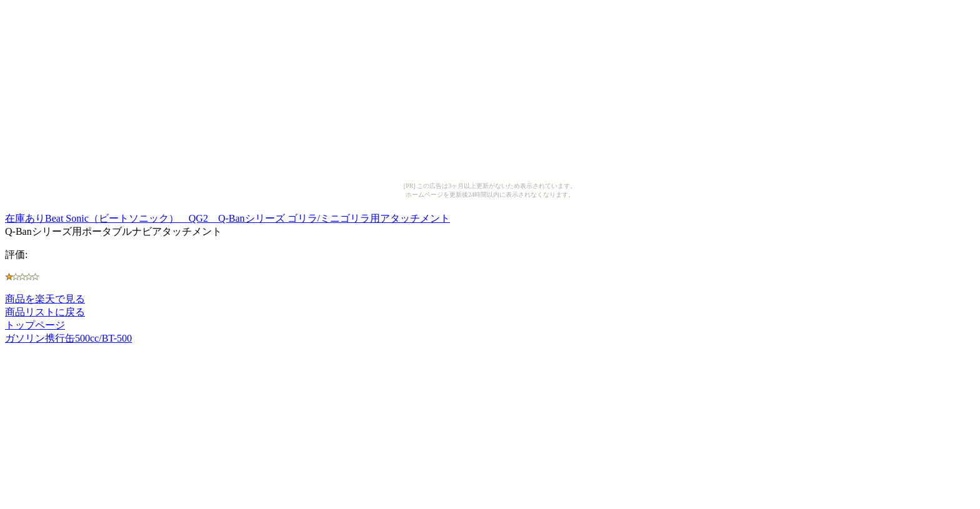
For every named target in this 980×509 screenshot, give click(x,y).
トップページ (35, 325)
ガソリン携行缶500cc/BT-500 (68, 338)
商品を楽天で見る (45, 299)
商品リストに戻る (45, 312)
